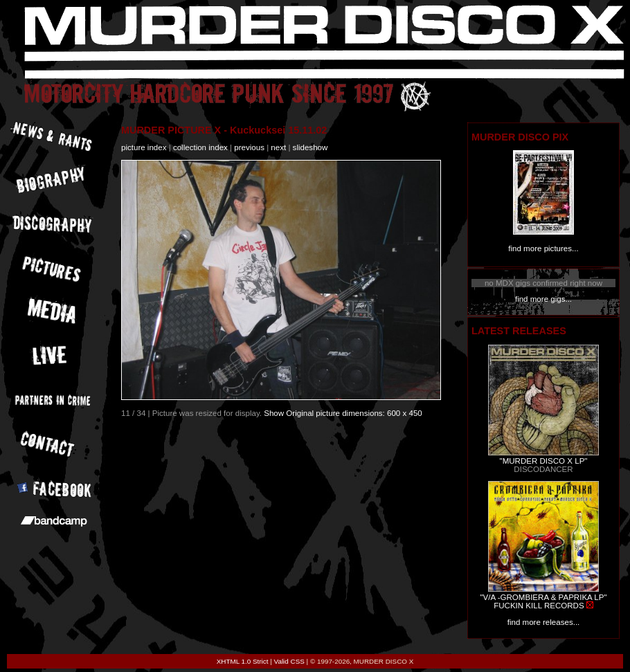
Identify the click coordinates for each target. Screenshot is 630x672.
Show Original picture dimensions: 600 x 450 (343, 413)
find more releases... (544, 622)
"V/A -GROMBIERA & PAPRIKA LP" (543, 597)
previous (249, 147)
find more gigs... (543, 299)
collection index (200, 147)
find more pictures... (543, 248)
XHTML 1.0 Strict (243, 661)
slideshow (310, 147)
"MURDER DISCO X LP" (544, 461)
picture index (144, 147)
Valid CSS (289, 661)
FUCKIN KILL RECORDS (539, 606)
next (278, 147)
